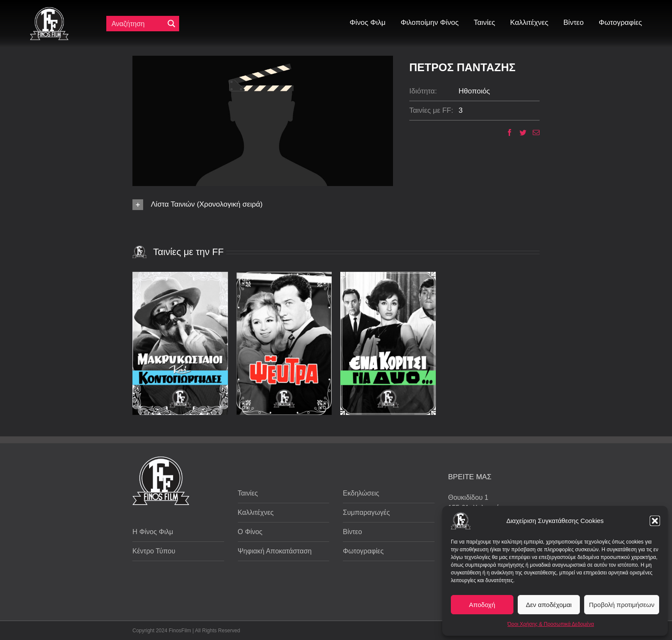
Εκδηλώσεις (361, 493)
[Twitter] (520, 132)
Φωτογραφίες (363, 551)
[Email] (533, 132)
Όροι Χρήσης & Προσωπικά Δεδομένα (551, 624)
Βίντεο (352, 532)
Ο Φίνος (250, 532)
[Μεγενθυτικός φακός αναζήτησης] (171, 24)
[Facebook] (506, 132)
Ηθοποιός (474, 91)
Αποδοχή (482, 605)
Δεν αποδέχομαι (549, 605)
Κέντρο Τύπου (154, 551)
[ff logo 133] (49, 11)
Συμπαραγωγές (366, 512)
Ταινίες (248, 493)
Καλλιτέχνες (256, 512)
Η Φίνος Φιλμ (153, 532)
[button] (655, 521)
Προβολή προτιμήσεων (622, 605)
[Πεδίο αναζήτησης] (137, 24)
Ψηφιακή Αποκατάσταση (275, 551)
